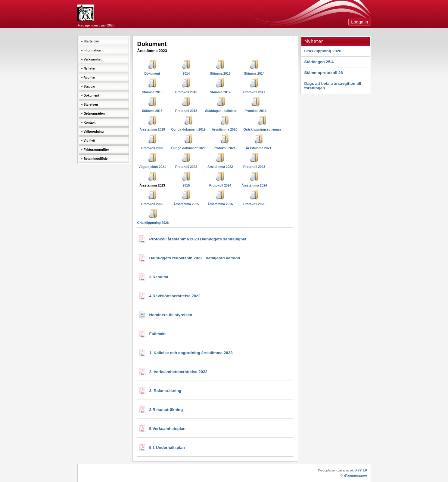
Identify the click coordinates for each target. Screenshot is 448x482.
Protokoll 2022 (186, 167)
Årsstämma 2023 (152, 185)
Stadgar (89, 86)
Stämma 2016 (152, 92)
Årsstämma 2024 (254, 185)
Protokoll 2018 (186, 111)
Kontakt (89, 122)
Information (92, 50)
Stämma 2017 (220, 92)
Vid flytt (89, 141)
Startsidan (91, 41)
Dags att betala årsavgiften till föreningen (333, 86)
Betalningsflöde (95, 159)
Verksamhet (92, 59)
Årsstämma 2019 (152, 129)
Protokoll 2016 (186, 92)
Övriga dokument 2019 (188, 129)
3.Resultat (159, 277)
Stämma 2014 (254, 73)
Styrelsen (91, 104)
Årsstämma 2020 (224, 129)
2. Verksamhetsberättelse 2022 (178, 372)
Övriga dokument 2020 (188, 148)
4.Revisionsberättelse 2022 (175, 296)
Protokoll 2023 (254, 167)
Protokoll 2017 (254, 92)
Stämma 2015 (220, 73)
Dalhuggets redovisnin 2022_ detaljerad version (195, 258)
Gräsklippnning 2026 (153, 223)
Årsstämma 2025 (186, 204)
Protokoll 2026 (254, 204)
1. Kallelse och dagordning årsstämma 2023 (191, 353)
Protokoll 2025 (152, 204)
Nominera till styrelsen (171, 315)
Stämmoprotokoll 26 (324, 73)
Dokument (91, 95)
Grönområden (94, 113)
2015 (186, 185)
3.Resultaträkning (166, 410)
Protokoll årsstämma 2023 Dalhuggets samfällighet (198, 239)
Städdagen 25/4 (319, 62)
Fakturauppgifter (96, 150)
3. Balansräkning (165, 391)
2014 (186, 73)
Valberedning (93, 131)
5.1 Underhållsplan (167, 448)
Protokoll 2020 (152, 148)
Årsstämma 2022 (220, 167)
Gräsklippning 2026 (323, 51)
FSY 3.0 (361, 470)
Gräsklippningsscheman (262, 129)
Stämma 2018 (152, 111)
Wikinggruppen (355, 475)
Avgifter (89, 77)
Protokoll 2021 (224, 148)
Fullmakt (158, 334)
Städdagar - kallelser (221, 111)
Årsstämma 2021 (258, 148)
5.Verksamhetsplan (168, 429)
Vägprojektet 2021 (152, 167)
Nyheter (89, 68)
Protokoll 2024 (220, 185)
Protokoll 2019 (255, 111)
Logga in (359, 22)
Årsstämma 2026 (220, 204)
